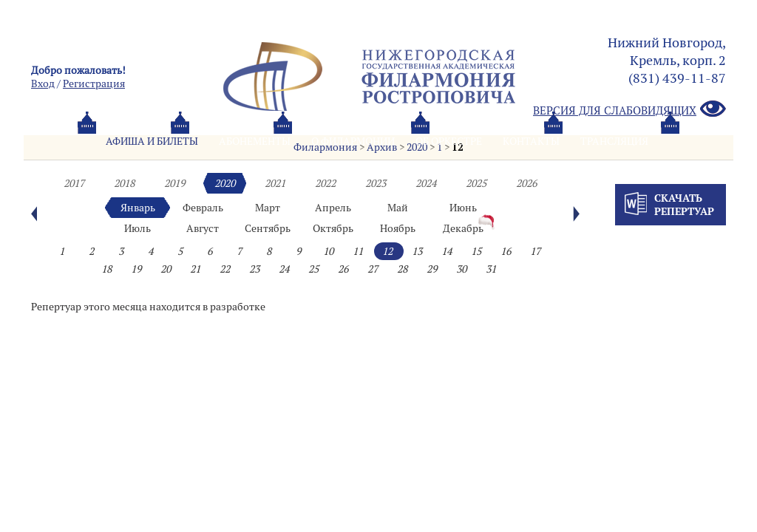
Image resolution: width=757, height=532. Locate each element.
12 (387, 251)
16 (506, 251)
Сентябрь (268, 228)
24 (284, 269)
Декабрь (463, 228)
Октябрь (333, 228)
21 (195, 269)
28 (402, 269)
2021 (275, 183)
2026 (526, 183)
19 (136, 269)
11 (358, 251)
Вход (43, 83)
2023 (376, 183)
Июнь (463, 208)
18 (106, 269)
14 (447, 251)
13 (417, 251)
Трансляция (614, 141)
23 (254, 269)
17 (535, 251)
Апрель (333, 208)
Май (398, 208)
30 (461, 269)
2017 (74, 183)
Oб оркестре (449, 141)
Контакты (531, 141)
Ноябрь (398, 228)
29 (432, 269)
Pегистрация (94, 83)
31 (491, 269)
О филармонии (353, 141)
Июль (138, 228)
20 (166, 269)
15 (476, 251)
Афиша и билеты (152, 141)
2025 (476, 183)
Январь (138, 208)
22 (225, 269)
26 (343, 269)
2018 (124, 183)
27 (373, 269)
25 (313, 269)
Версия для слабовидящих (629, 110)
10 (328, 251)
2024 (426, 183)
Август (203, 228)
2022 (325, 183)
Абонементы (255, 141)
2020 (225, 183)
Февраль (203, 208)
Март (268, 208)
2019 (174, 183)
